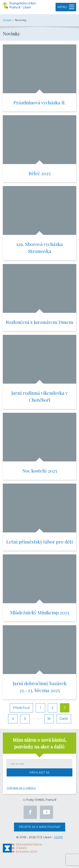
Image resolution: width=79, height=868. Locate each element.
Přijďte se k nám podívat (40, 827)
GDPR (58, 837)
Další (64, 719)
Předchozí (21, 708)
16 (49, 719)
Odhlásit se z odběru (21, 788)
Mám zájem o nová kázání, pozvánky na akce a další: (39, 743)
